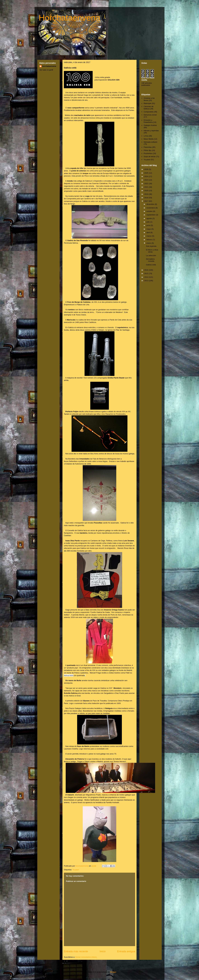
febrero (150, 240)
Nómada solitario (151, 142)
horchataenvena (49, 66)
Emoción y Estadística (148, 121)
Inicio (103, 951)
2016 (147, 270)
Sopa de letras (150, 157)
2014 (147, 277)
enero (149, 243)
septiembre (151, 215)
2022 (147, 184)
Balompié (147, 103)
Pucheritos (148, 153)
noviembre (151, 208)
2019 (147, 194)
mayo (149, 229)
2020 (147, 191)
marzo (149, 236)
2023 (147, 180)
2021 (147, 187)
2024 (147, 176)
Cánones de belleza (149, 108)
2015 (147, 273)
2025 (147, 173)
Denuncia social (150, 115)
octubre (150, 211)
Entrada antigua (126, 951)
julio (148, 222)
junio (149, 225)
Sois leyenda (151, 246)
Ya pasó (76, 870)
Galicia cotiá (151, 265)
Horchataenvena (69, 18)
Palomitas (148, 147)
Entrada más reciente (76, 951)
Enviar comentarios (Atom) (86, 957)
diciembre (151, 204)
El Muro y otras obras (152, 251)
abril (148, 232)
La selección (151, 255)
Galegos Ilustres (150, 125)
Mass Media (149, 139)
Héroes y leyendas (151, 131)
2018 (147, 198)
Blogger (113, 972)
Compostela (148, 112)
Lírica (146, 136)
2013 (147, 281)
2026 (147, 169)
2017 (147, 201)
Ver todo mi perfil (46, 70)
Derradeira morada (150, 260)
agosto (149, 218)
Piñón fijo (147, 150)
